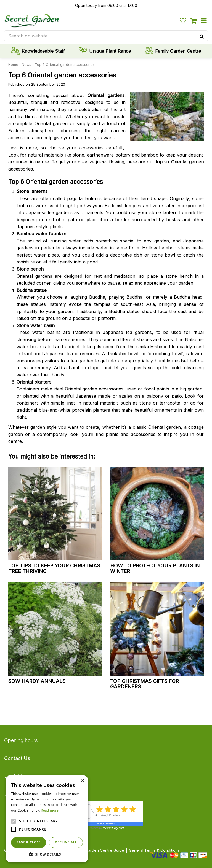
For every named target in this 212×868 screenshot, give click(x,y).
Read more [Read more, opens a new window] (50, 810)
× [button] (82, 781)
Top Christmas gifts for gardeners (145, 684)
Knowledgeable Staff (43, 51)
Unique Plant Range (110, 51)
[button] (47, 854)
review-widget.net (113, 828)
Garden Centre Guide (105, 850)
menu (204, 21)
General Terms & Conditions (154, 850)
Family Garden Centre (178, 51)
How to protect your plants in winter (155, 568)
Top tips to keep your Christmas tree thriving (54, 568)
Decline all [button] (66, 842)
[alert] (47, 819)
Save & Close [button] (29, 842)
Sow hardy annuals (37, 681)
